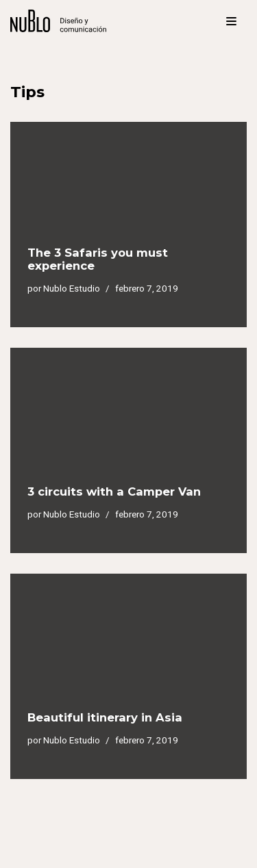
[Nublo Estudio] (58, 21)
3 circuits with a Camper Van (114, 492)
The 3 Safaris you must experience (98, 259)
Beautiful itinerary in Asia (105, 717)
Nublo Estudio (72, 288)
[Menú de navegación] (231, 21)
